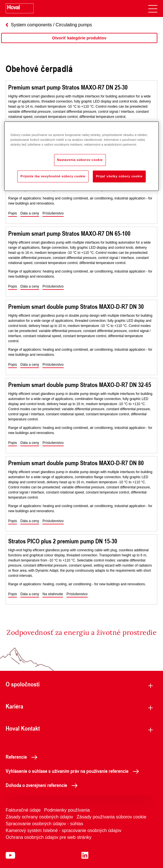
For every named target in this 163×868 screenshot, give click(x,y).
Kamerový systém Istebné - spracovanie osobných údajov (64, 830)
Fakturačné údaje (23, 810)
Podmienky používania (67, 810)
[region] (79, 44)
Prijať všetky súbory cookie (119, 176)
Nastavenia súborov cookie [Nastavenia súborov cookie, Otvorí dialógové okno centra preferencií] (80, 160)
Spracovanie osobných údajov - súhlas (44, 824)
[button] (13, 214)
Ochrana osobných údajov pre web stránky (49, 837)
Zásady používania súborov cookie (111, 817)
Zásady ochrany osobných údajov (39, 817)
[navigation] (153, 8)
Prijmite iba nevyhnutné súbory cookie (53, 176)
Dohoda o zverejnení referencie (43, 785)
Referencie (23, 757)
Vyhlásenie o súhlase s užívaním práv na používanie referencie (74, 771)
